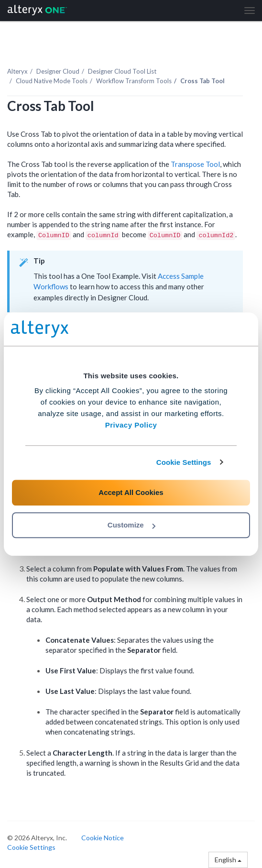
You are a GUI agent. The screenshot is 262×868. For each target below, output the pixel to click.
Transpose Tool (195, 164)
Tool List (122, 71)
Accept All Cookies (131, 492)
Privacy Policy (131, 425)
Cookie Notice (103, 838)
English (228, 860)
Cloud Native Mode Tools (52, 81)
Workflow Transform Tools (134, 81)
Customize (131, 525)
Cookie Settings (184, 462)
